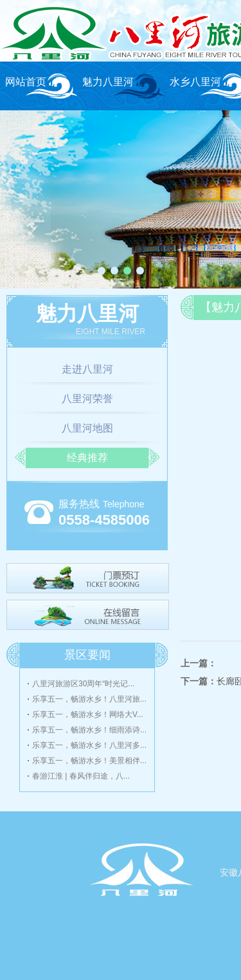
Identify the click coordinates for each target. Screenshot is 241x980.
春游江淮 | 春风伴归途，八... (81, 776)
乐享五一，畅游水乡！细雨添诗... (89, 730)
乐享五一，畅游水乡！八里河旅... (89, 699)
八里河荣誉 (87, 399)
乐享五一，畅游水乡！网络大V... (88, 714)
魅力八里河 (108, 82)
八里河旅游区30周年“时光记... (83, 684)
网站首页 (26, 82)
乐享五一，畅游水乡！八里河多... (89, 745)
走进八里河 (87, 369)
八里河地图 (87, 428)
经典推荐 (87, 458)
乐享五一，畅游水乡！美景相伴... (89, 761)
